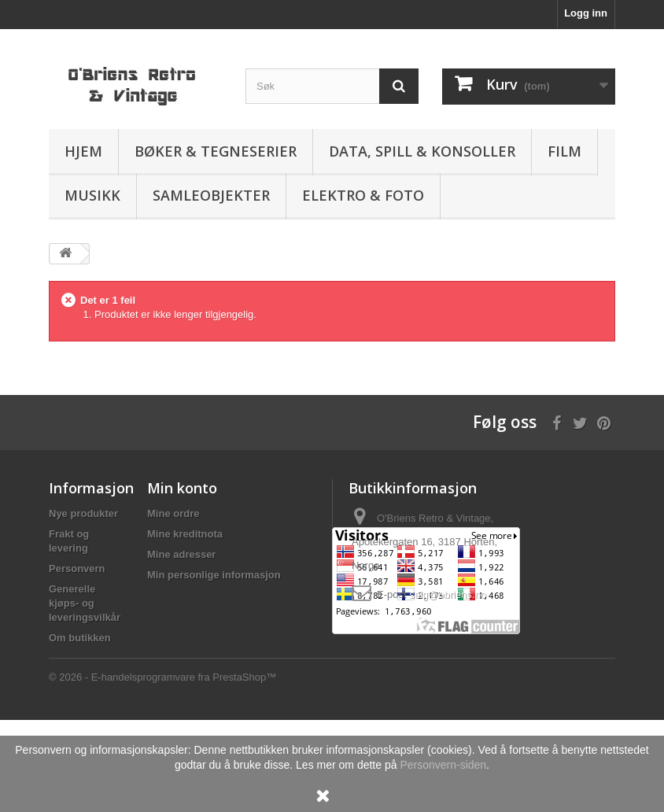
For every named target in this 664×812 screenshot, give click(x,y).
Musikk (92, 195)
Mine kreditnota (185, 534)
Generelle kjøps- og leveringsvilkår (85, 603)
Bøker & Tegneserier (216, 151)
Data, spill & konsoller (422, 151)
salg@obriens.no (448, 594)
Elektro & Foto (363, 195)
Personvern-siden (443, 765)
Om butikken (80, 638)
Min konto (182, 488)
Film (564, 151)
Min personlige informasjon (214, 575)
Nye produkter (83, 513)
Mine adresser (181, 554)
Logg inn (586, 13)
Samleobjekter (211, 195)
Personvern (77, 568)
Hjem (83, 151)
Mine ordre (173, 513)
